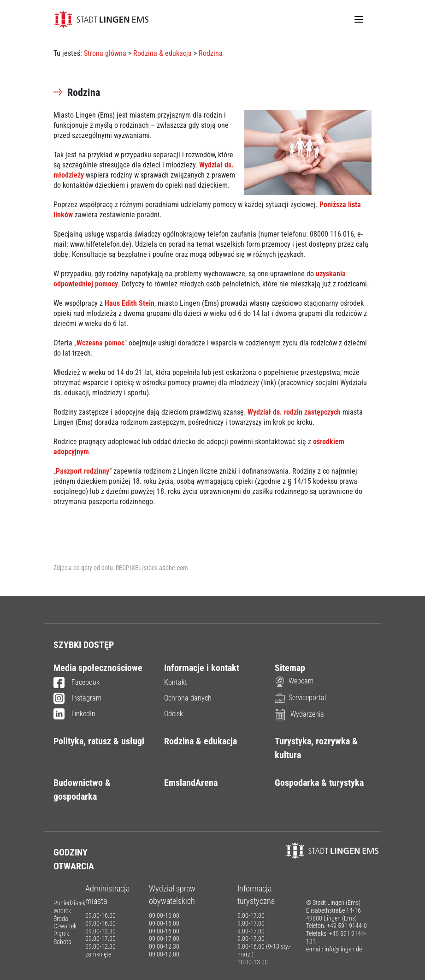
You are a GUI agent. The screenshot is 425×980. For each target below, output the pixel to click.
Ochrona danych (188, 698)
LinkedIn (74, 714)
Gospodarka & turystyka (319, 783)
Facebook (77, 683)
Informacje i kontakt (202, 668)
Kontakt (176, 682)
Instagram (77, 699)
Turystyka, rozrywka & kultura (316, 748)
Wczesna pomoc (100, 343)
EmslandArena (191, 783)
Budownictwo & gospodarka (82, 790)
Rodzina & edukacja (162, 53)
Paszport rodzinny (83, 471)
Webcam (294, 681)
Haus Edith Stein (130, 303)
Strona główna (105, 53)
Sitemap (290, 668)
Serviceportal (300, 698)
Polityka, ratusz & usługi (99, 741)
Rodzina (211, 53)
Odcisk (174, 714)
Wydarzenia (299, 714)
